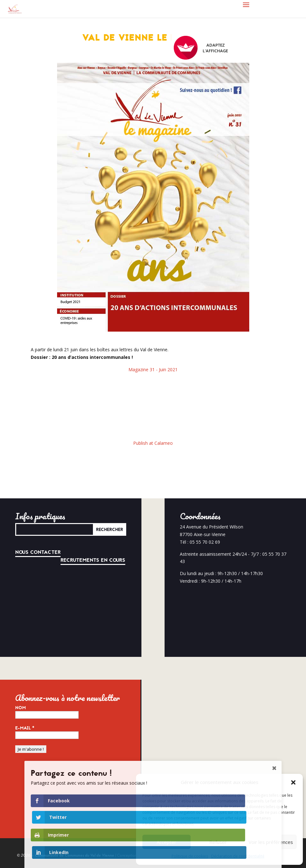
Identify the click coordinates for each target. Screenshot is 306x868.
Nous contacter (38, 552)
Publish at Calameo (153, 443)
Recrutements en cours (93, 560)
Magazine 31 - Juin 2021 (153, 369)
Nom (20, 708)
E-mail (25, 728)
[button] (293, 782)
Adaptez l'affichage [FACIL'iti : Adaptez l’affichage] (201, 48)
